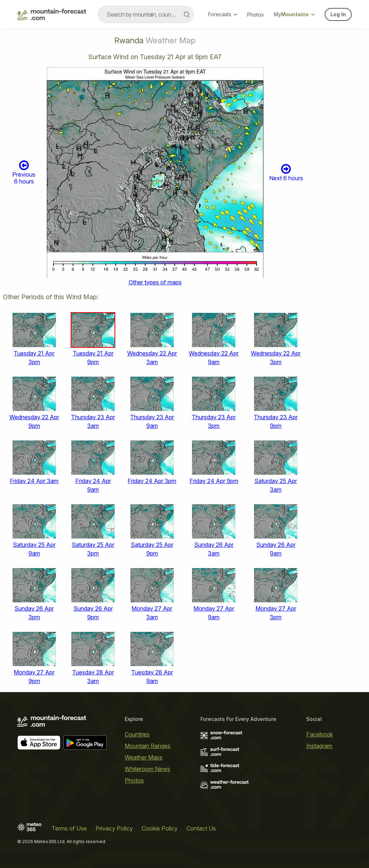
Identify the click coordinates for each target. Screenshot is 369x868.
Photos (255, 15)
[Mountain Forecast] (52, 14)
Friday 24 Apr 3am (34, 481)
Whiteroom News (147, 769)
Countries (137, 734)
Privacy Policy (114, 828)
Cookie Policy (160, 828)
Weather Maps (144, 757)
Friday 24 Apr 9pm (214, 481)
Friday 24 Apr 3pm (152, 481)
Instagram (319, 746)
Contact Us (201, 828)
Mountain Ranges (148, 746)
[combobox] (146, 14)
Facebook (320, 734)
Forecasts (223, 14)
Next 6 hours (286, 172)
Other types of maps (155, 282)
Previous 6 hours (24, 172)
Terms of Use (69, 828)
